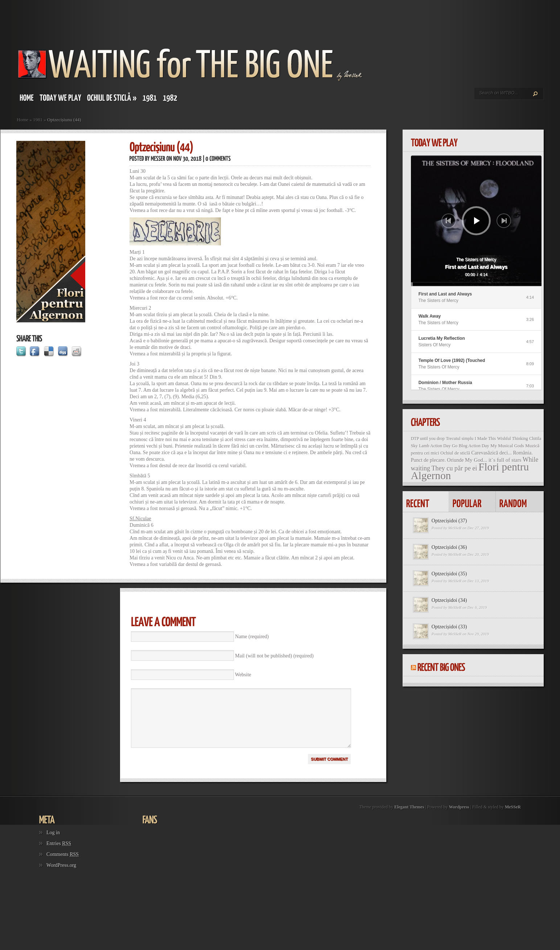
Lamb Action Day (435, 446)
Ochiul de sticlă (455, 453)
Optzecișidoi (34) (449, 600)
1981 (38, 120)
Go (455, 446)
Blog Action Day (474, 446)
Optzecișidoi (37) (449, 521)
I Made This (485, 439)
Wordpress (459, 818)
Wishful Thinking (513, 439)
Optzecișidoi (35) (449, 574)
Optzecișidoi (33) (449, 627)
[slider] (476, 284)
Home (22, 120)
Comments (63, 865)
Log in (53, 843)
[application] (476, 221)
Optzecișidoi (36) (449, 547)
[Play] (477, 221)
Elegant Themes (409, 818)
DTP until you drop (428, 439)
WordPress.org (61, 876)
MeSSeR (455, 528)
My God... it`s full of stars (493, 460)
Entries (59, 854)
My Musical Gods (507, 446)
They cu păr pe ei (454, 468)
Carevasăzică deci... (491, 453)
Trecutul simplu (460, 439)
